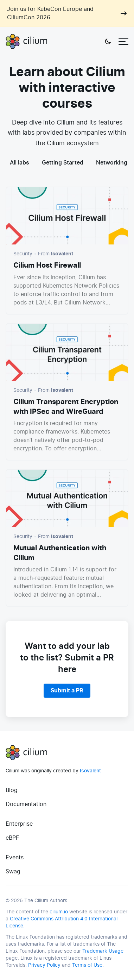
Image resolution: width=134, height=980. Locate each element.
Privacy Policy (44, 965)
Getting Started (63, 163)
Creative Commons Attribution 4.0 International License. (62, 922)
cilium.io (59, 912)
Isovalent (90, 771)
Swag (13, 871)
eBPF (12, 838)
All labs (20, 163)
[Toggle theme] (108, 41)
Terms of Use (87, 965)
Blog (12, 790)
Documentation (26, 804)
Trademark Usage (103, 951)
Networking (112, 163)
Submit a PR (67, 691)
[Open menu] (123, 41)
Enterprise (19, 824)
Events (15, 857)
